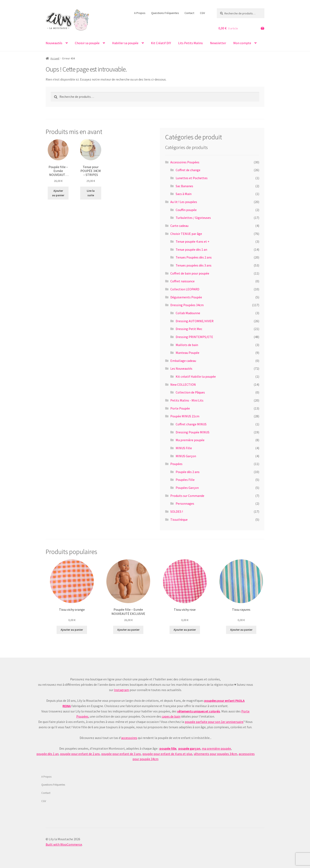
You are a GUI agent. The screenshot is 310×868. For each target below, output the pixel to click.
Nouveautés (54, 43)
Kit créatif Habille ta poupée (196, 376)
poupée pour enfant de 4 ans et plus (167, 754)
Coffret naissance (182, 281)
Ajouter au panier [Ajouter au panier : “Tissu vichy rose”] (185, 630)
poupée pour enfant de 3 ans (121, 754)
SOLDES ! (177, 511)
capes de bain (171, 716)
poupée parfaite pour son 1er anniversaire (214, 722)
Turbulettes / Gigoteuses (193, 218)
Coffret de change (188, 170)
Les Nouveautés (181, 368)
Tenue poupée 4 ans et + (193, 241)
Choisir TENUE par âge (186, 234)
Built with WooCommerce (64, 844)
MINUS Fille (184, 448)
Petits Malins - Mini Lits (187, 400)
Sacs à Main (184, 194)
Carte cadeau (179, 226)
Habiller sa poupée (125, 43)
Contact (189, 13)
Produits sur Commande (187, 496)
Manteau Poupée (188, 353)
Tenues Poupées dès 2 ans (194, 257)
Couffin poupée (186, 210)
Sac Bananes (184, 186)
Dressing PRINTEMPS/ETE (194, 337)
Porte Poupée (180, 408)
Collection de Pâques (190, 392)
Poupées (176, 464)
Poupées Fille (185, 480)
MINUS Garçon (186, 456)
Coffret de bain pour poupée (190, 273)
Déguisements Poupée (186, 297)
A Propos (140, 13)
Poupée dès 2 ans (188, 472)
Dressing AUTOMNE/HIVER (195, 321)
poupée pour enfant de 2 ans (80, 754)
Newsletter (218, 43)
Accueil (55, 58)
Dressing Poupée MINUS (193, 432)
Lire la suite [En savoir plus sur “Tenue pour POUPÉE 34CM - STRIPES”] (91, 193)
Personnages (185, 503)
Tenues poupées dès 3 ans (194, 265)
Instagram (121, 690)
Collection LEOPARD (185, 289)
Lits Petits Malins (190, 43)
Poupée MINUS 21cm (185, 416)
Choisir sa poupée (87, 43)
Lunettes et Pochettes (192, 178)
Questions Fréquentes (165, 13)
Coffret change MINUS (191, 424)
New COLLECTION (183, 384)
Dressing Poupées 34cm (187, 305)
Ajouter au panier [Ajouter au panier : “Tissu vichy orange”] (72, 630)
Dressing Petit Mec (189, 329)
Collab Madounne (188, 313)
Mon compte (242, 43)
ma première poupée (216, 748)
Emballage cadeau (183, 361)
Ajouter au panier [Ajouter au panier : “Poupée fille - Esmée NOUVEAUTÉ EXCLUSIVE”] (58, 193)
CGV (202, 13)
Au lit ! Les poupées (184, 202)
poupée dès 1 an (48, 754)
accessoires (129, 738)
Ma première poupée (190, 440)
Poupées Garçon (187, 488)
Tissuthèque (179, 519)
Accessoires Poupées (185, 162)
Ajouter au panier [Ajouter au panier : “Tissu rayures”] (241, 630)
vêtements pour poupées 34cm (215, 754)
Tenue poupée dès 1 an (191, 249)
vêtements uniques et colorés (199, 711)
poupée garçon (189, 748)
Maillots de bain (187, 345)
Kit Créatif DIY (161, 43)
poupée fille (168, 748)
